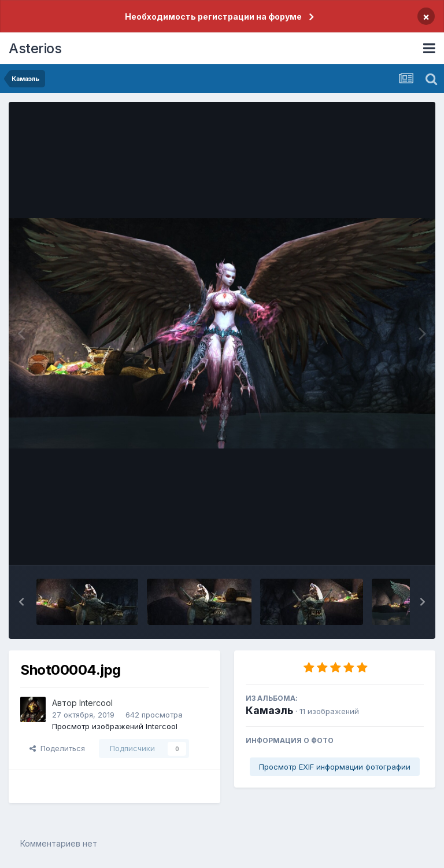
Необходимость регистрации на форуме (213, 16)
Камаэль (269, 710)
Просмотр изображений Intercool (115, 726)
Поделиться (57, 748)
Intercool (96, 703)
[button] (21, 602)
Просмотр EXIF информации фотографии (335, 767)
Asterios (35, 48)
